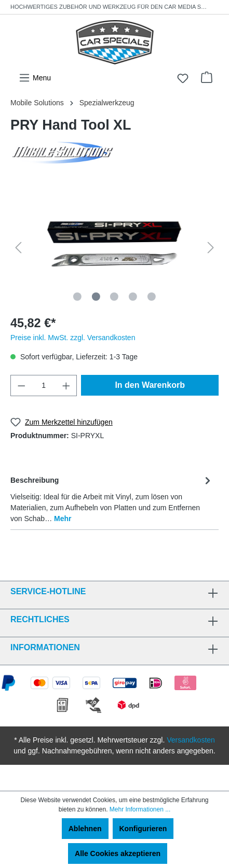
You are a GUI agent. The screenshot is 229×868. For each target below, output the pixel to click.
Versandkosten (191, 740)
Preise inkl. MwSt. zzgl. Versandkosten (73, 338)
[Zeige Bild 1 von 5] (77, 297)
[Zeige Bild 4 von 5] (133, 297)
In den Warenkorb (150, 385)
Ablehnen (85, 829)
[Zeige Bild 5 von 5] (152, 297)
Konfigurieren (143, 829)
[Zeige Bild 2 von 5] (96, 297)
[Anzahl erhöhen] (66, 386)
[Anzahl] (44, 386)
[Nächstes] (211, 248)
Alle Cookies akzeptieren (118, 853)
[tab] (112, 499)
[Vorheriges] (18, 248)
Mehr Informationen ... (140, 809)
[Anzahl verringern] (21, 386)
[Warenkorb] (207, 77)
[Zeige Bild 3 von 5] (114, 297)
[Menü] (35, 78)
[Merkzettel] (183, 78)
